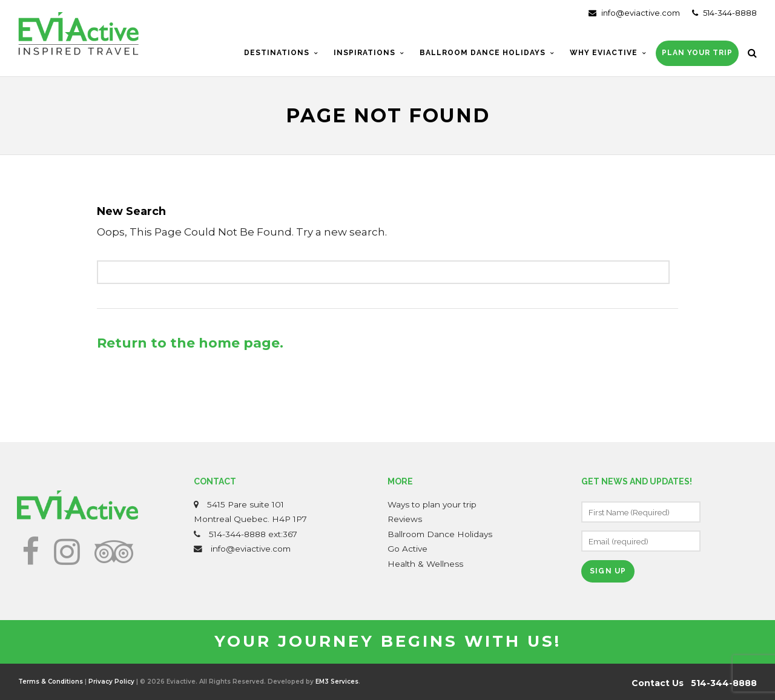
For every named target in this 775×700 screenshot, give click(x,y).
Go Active (407, 549)
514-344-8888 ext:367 (253, 534)
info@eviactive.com (634, 13)
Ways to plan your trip (432, 504)
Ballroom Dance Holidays (440, 534)
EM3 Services (337, 682)
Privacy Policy (111, 682)
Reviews (405, 519)
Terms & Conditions (51, 682)
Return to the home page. (190, 343)
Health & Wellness (425, 564)
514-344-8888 (724, 13)
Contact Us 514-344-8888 (694, 683)
